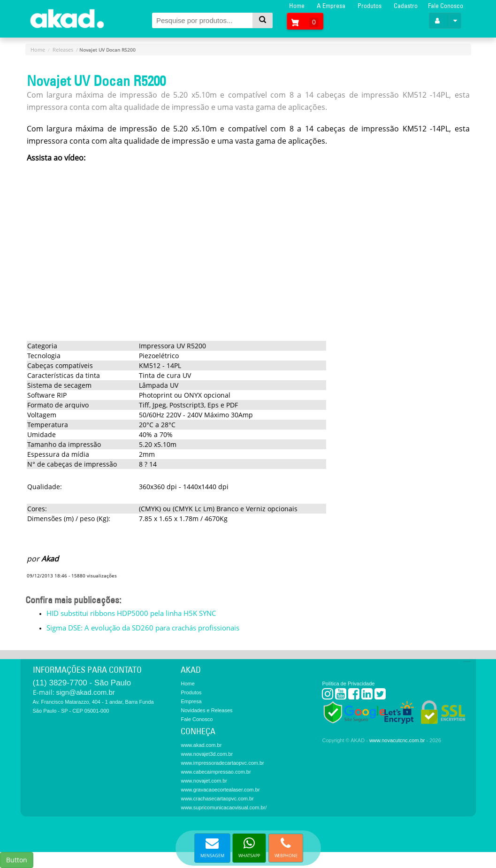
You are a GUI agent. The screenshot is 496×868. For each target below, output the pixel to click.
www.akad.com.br (201, 745)
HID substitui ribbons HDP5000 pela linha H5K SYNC (131, 613)
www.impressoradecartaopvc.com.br (222, 763)
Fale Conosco (446, 6)
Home (297, 6)
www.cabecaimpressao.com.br (216, 772)
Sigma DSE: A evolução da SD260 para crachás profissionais (143, 628)
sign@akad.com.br (86, 692)
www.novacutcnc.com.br (397, 740)
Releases (63, 50)
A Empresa (331, 6)
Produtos (370, 6)
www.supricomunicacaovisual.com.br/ (224, 807)
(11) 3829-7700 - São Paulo (82, 683)
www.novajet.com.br (204, 781)
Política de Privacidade (348, 684)
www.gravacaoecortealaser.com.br (220, 790)
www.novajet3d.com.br (207, 754)
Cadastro (406, 6)
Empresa (191, 701)
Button (17, 860)
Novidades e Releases (206, 710)
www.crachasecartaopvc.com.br (217, 799)
